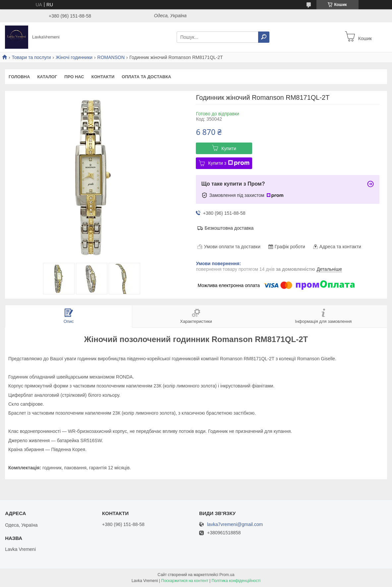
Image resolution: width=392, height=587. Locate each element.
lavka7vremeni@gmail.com (235, 525)
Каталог (47, 77)
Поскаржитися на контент (185, 581)
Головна (19, 77)
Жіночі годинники (74, 57)
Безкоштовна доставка (229, 228)
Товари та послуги (31, 57)
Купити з (229, 163)
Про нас (74, 77)
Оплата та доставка (146, 77)
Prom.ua (227, 575)
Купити (229, 148)
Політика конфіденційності (236, 581)
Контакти (103, 77)
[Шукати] (264, 37)
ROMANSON (111, 57)
